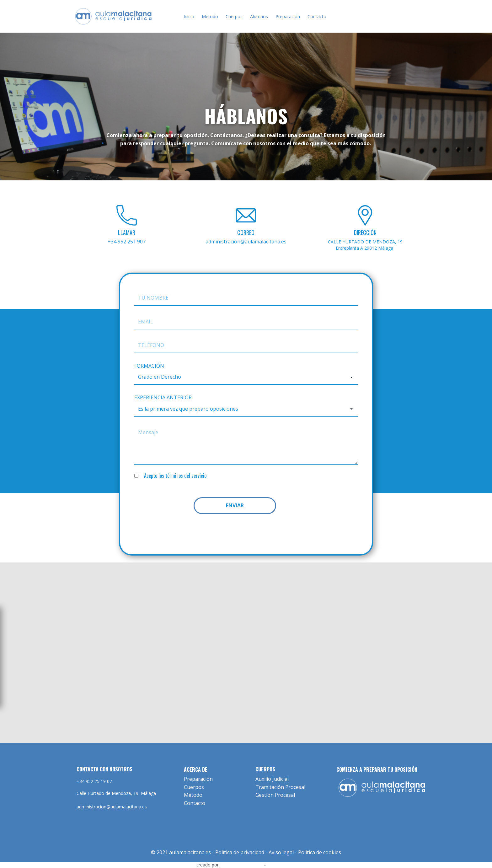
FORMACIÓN (149, 366)
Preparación (288, 16)
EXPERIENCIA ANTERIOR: (163, 397)
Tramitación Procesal (280, 787)
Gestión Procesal (275, 795)
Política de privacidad (240, 852)
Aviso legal (281, 852)
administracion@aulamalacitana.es (246, 242)
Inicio (189, 16)
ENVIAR (235, 505)
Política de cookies (320, 852)
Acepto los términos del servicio (175, 476)
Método (210, 16)
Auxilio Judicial (272, 779)
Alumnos (259, 16)
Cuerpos (234, 16)
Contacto (317, 16)
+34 (127, 242)
